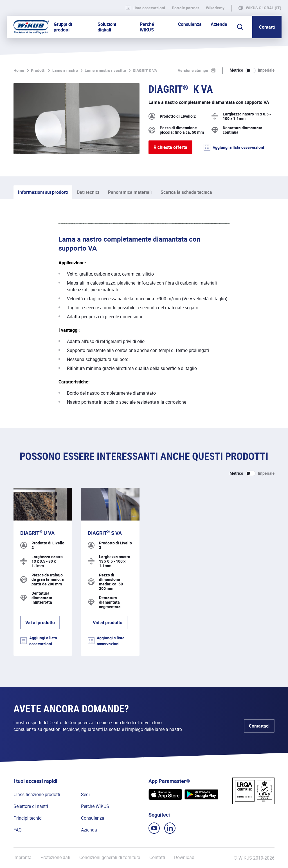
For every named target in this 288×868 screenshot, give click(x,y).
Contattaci (259, 726)
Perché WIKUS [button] (147, 27)
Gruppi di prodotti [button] (63, 27)
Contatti (267, 27)
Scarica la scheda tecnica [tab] (186, 192)
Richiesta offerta (170, 147)
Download (184, 857)
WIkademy (215, 8)
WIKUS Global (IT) (264, 8)
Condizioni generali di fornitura (110, 857)
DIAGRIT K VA (145, 70)
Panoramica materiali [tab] (130, 192)
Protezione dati (55, 857)
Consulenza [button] (190, 24)
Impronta (22, 857)
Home (19, 70)
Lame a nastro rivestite (105, 70)
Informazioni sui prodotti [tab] (43, 192)
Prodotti (38, 70)
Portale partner (185, 8)
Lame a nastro (65, 70)
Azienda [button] (219, 24)
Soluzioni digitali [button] (107, 27)
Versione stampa (193, 70)
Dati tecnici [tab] (88, 192)
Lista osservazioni (145, 8)
